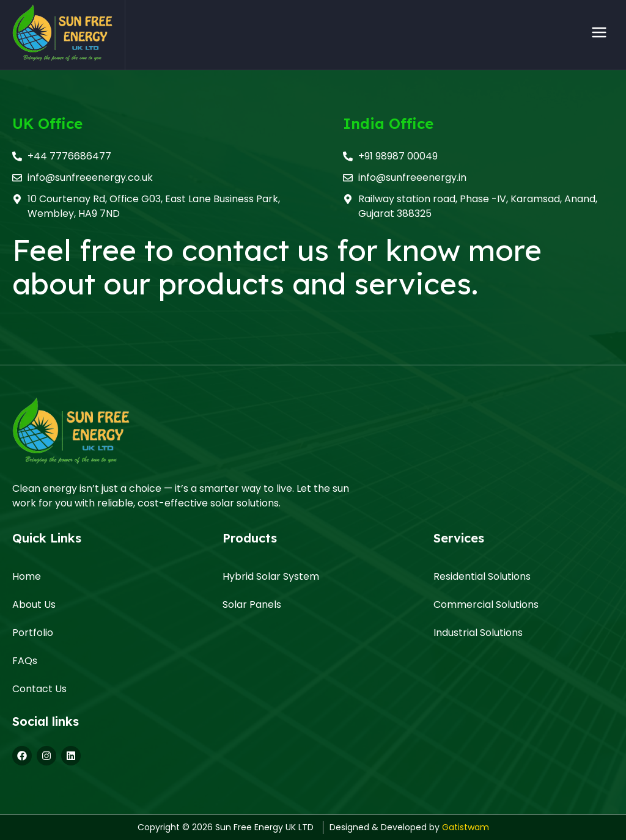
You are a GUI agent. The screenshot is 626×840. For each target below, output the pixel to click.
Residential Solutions (482, 576)
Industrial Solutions (478, 633)
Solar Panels (252, 604)
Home (27, 576)
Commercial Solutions (486, 604)
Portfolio (33, 633)
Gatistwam (466, 827)
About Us (34, 604)
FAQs (25, 661)
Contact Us (39, 689)
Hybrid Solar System (271, 576)
